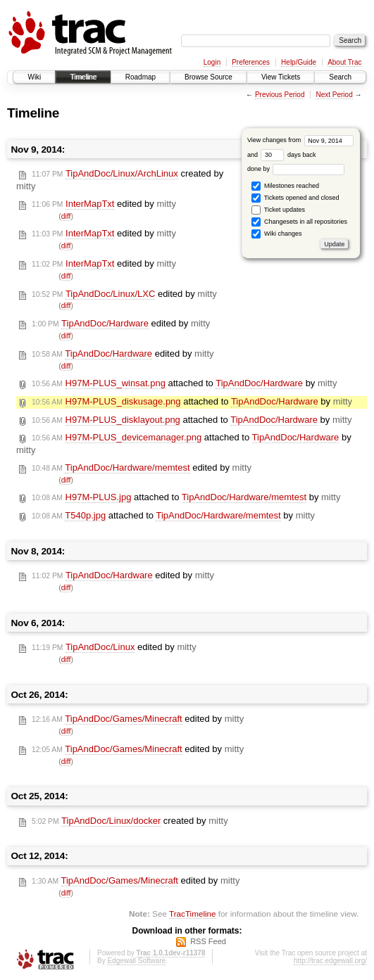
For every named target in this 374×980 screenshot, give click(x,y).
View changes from (300, 140)
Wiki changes (276, 234)
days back (288, 155)
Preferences (251, 62)
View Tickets (281, 77)
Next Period (334, 95)
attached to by (184, 383)
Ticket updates (278, 210)
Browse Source (208, 77)
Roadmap (141, 77)
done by (296, 169)
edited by (104, 204)
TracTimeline (193, 914)
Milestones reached (285, 186)
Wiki (34, 77)
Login (212, 62)
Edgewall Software (136, 961)
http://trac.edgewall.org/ (330, 961)
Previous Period (280, 95)
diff (66, 216)
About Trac (344, 62)
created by (130, 821)
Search (340, 77)
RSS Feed (208, 941)
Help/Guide (299, 62)
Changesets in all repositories (299, 222)
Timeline (83, 77)
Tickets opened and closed (295, 198)
